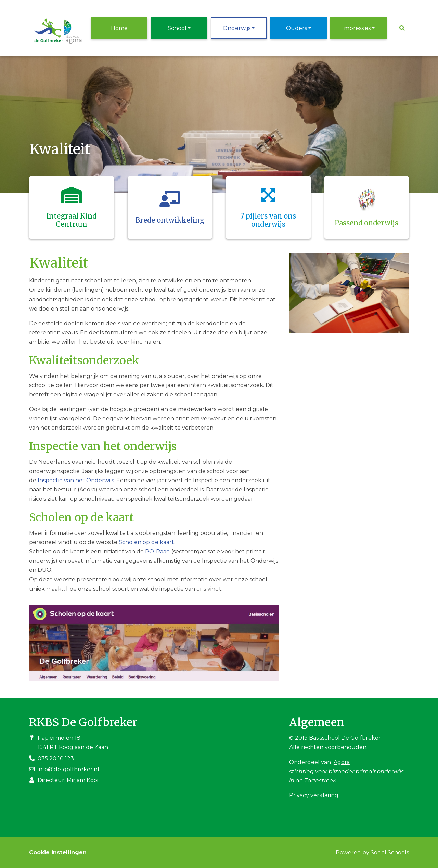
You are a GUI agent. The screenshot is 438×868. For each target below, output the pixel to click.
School (177, 28)
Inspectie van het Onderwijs (76, 480)
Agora (342, 762)
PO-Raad (158, 551)
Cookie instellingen (58, 852)
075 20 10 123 (56, 758)
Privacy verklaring (314, 795)
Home (119, 28)
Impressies (356, 28)
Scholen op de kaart (146, 542)
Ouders (297, 28)
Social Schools (390, 852)
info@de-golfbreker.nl (68, 769)
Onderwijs (237, 28)
